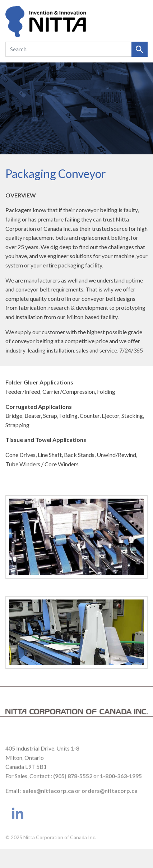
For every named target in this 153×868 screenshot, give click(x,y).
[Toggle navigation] (139, 22)
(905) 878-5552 (73, 781)
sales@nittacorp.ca (48, 796)
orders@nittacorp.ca (110, 796)
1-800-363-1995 (121, 781)
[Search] (68, 49)
